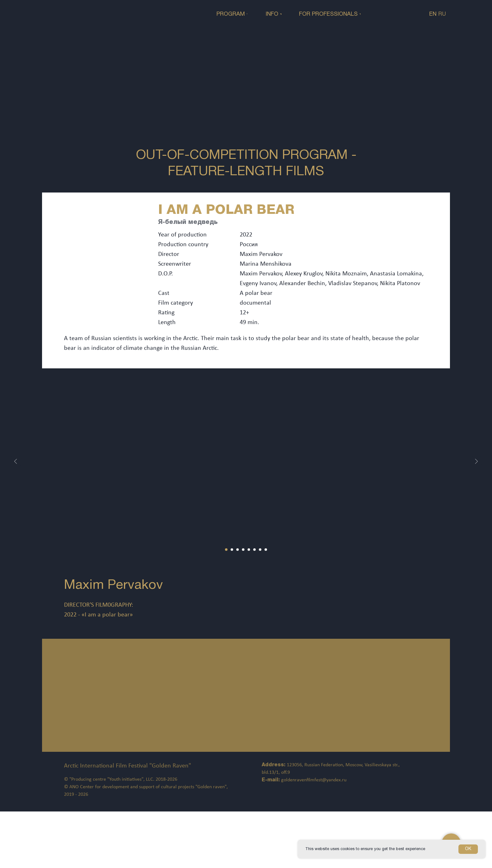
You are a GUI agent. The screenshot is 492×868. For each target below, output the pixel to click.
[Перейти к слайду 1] (226, 550)
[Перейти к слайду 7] (260, 550)
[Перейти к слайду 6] (254, 550)
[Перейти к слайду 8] (266, 550)
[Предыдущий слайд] (16, 461)
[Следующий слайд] (476, 461)
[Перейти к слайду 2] (232, 550)
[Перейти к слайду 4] (243, 550)
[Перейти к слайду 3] (238, 550)
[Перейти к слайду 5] (249, 550)
